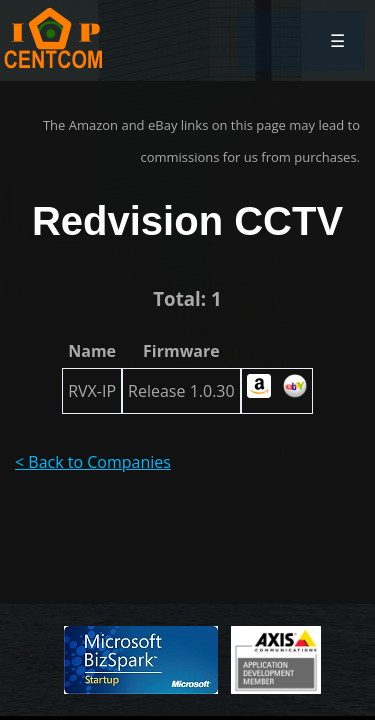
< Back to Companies (93, 462)
